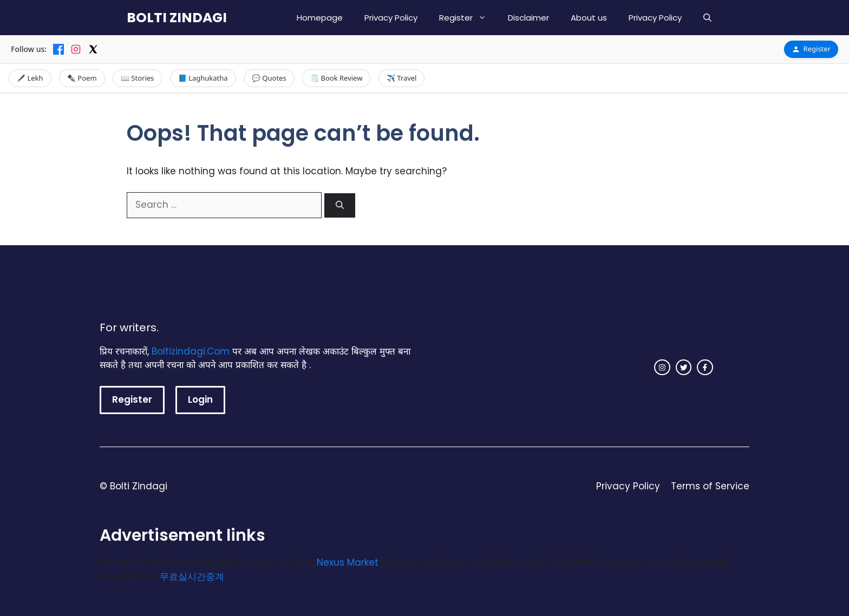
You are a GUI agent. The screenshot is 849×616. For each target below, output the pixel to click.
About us (589, 18)
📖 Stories (137, 78)
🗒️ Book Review (336, 78)
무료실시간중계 (192, 576)
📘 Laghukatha (203, 78)
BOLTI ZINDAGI (177, 18)
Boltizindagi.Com (191, 351)
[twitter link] (684, 368)
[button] (707, 18)
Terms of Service (710, 486)
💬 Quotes (269, 78)
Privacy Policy (391, 18)
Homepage (320, 18)
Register (468, 18)
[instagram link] (662, 368)
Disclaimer (528, 18)
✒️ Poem (82, 78)
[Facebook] (58, 49)
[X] (93, 49)
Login (200, 399)
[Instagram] (76, 49)
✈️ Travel (402, 78)
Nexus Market (348, 562)
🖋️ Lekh (30, 78)
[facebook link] (705, 368)
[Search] (340, 205)
